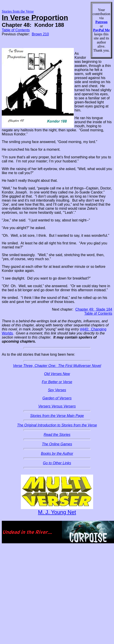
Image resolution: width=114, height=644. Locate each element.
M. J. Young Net (57, 512)
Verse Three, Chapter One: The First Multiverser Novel (57, 366)
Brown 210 (40, 34)
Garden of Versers (57, 398)
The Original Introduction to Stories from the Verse (57, 425)
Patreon (101, 22)
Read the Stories (57, 435)
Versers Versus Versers (57, 406)
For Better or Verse (57, 382)
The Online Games (57, 444)
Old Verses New (57, 374)
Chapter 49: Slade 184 (94, 309)
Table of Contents (16, 30)
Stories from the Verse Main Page (57, 416)
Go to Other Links (57, 463)
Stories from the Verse (18, 11)
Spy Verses (57, 390)
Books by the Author (57, 454)
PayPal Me (101, 30)
